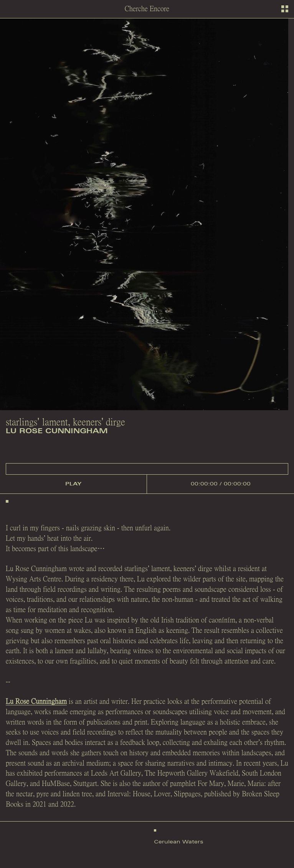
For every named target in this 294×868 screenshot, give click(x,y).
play (73, 484)
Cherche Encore (147, 9)
